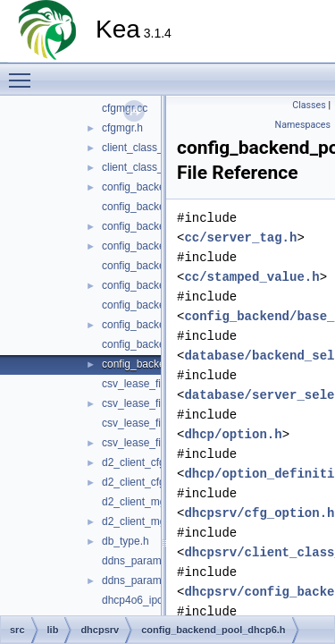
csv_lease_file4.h (143, 403)
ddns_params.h (139, 580)
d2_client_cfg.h (138, 482)
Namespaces (303, 125)
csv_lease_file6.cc (145, 423)
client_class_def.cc (147, 148)
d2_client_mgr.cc (142, 502)
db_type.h (126, 541)
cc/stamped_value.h (251, 277)
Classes (309, 105)
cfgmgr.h (122, 128)
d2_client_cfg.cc (140, 462)
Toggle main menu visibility (24, 72)
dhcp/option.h (233, 434)
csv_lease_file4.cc (145, 384)
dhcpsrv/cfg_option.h (259, 513)
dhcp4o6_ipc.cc (139, 600)
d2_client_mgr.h (140, 521)
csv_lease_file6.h (143, 443)
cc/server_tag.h (240, 237)
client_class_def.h (144, 167)
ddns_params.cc (141, 561)
